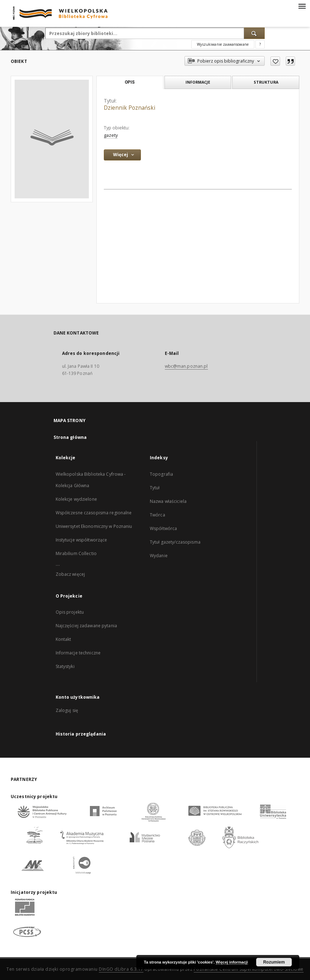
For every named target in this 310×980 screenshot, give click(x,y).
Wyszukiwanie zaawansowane (223, 44)
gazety (111, 135)
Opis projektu (70, 612)
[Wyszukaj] (254, 33)
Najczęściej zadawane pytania (86, 626)
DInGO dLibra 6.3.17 (121, 969)
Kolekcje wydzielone (76, 499)
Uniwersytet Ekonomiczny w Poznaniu (94, 526)
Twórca (157, 515)
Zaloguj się (67, 710)
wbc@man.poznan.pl (186, 366)
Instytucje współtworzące (82, 540)
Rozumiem (274, 962)
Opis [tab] (130, 82)
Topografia (161, 474)
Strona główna (70, 437)
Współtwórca (163, 528)
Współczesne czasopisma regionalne (94, 513)
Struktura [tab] (266, 82)
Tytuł (155, 488)
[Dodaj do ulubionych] (275, 61)
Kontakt (63, 639)
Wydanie (159, 556)
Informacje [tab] (198, 82)
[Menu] (302, 6)
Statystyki (65, 666)
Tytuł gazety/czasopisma (175, 542)
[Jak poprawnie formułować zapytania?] (260, 44)
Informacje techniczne (78, 653)
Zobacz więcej (70, 574)
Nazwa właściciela (168, 501)
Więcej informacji (232, 962)
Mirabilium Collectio (76, 553)
